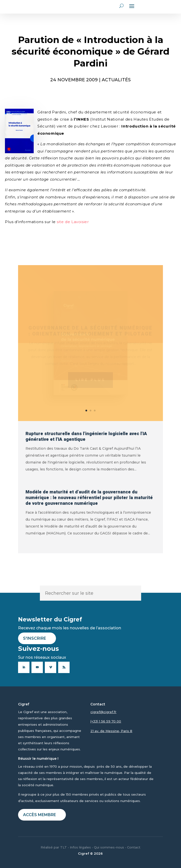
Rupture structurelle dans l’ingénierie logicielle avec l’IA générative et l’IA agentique (86, 437)
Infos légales (80, 847)
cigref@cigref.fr (103, 712)
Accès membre (39, 815)
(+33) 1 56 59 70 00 (106, 721)
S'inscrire (35, 638)
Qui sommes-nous (109, 847)
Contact (134, 847)
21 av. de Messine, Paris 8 (111, 731)
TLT (64, 847)
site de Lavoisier (73, 222)
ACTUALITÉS (116, 80)
